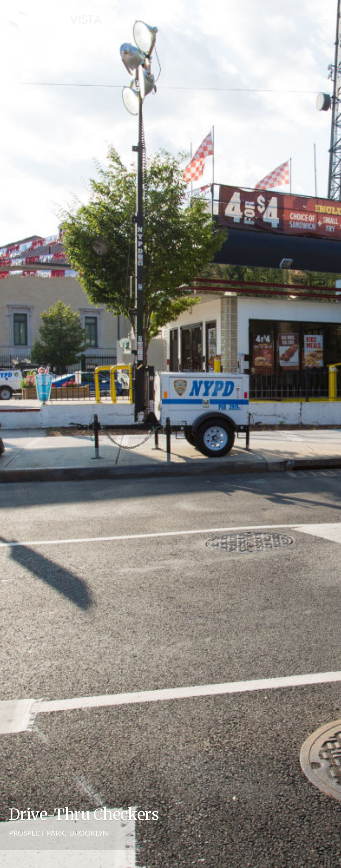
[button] (321, 20)
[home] (56, 20)
